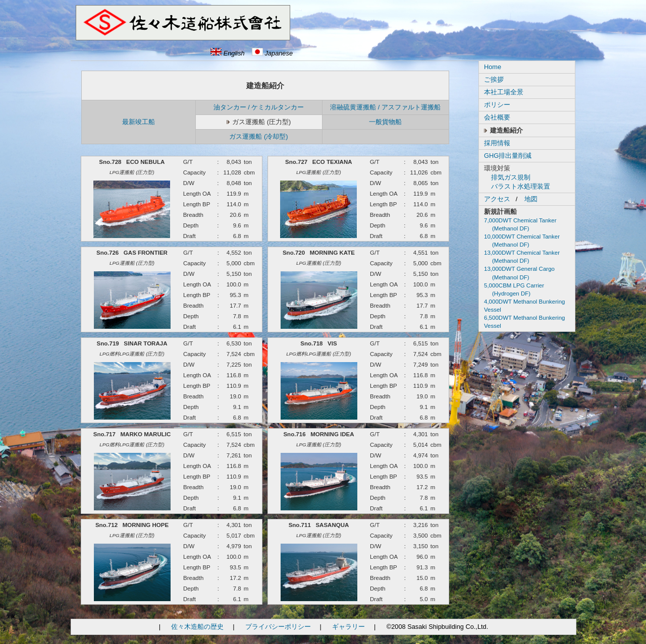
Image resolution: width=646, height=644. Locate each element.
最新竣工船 (139, 122)
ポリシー (497, 105)
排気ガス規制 (511, 177)
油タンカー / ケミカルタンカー (259, 107)
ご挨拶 (494, 79)
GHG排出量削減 (508, 156)
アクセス (497, 199)
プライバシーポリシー (278, 627)
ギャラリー (348, 627)
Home (493, 67)
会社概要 (497, 117)
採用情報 (497, 143)
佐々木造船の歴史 (197, 627)
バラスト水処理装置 (521, 186)
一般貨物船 (385, 122)
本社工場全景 (504, 92)
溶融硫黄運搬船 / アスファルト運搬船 (385, 107)
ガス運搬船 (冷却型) (258, 136)
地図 (531, 199)
